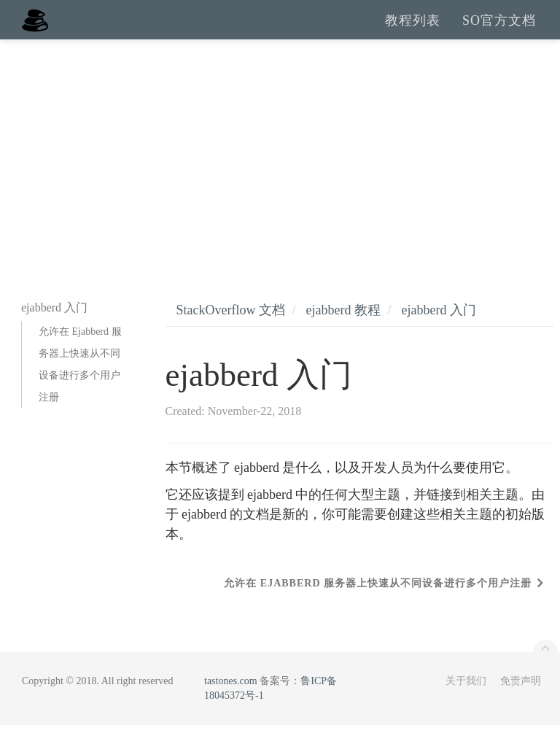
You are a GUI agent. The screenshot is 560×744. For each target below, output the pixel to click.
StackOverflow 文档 (231, 329)
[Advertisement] (280, 168)
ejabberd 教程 (343, 329)
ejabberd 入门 (438, 329)
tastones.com (231, 700)
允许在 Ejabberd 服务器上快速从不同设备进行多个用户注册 (80, 383)
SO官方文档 (499, 29)
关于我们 (466, 700)
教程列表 (413, 29)
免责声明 (521, 700)
